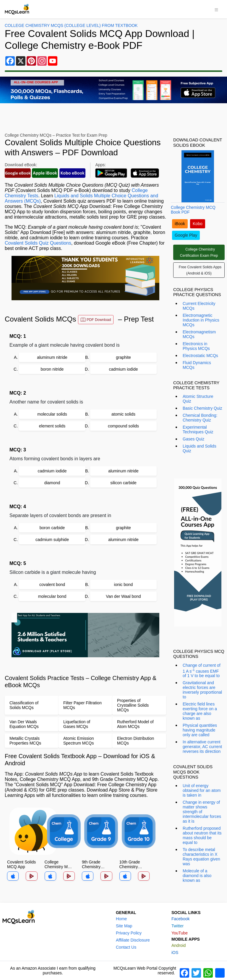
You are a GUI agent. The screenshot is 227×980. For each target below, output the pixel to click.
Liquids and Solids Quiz (200, 448)
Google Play (186, 235)
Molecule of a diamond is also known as (197, 876)
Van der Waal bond (123, 596)
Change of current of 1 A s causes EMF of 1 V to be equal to (202, 671)
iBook (180, 224)
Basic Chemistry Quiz (202, 408)
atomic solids (123, 414)
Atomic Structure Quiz (198, 399)
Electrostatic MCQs (200, 356)
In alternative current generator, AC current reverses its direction (202, 747)
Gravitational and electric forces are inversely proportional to (202, 690)
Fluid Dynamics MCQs (197, 365)
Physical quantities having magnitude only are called (200, 730)
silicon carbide (123, 483)
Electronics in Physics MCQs (196, 346)
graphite (123, 357)
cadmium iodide (123, 369)
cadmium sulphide (52, 540)
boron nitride (52, 369)
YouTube (180, 933)
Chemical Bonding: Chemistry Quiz (200, 418)
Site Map (124, 926)
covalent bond (52, 585)
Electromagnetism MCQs (199, 334)
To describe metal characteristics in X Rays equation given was (201, 857)
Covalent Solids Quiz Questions (38, 243)
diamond (52, 483)
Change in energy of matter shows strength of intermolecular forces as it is (202, 812)
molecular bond (52, 596)
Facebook (180, 919)
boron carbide (52, 528)
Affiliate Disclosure (133, 940)
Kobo (198, 224)
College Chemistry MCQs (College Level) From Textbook (71, 25)
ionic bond (124, 585)
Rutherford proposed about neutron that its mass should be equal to (202, 835)
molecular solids (52, 414)
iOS (175, 952)
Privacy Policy (129, 933)
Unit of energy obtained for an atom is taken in (202, 790)
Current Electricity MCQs (199, 306)
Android (179, 945)
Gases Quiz (193, 439)
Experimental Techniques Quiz (198, 430)
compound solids (123, 426)
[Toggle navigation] (216, 9)
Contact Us (126, 947)
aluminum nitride (52, 357)
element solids (52, 426)
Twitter (177, 926)
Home (121, 919)
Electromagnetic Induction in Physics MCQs (201, 320)
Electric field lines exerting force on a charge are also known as (200, 711)
